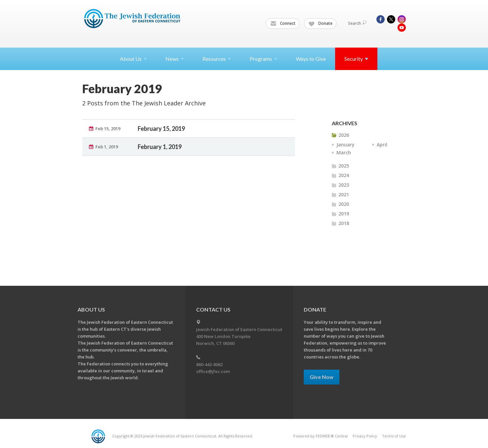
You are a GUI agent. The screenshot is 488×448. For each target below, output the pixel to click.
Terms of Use (394, 436)
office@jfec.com (213, 371)
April (382, 145)
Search (357, 23)
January (346, 145)
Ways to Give (311, 59)
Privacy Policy (365, 436)
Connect (283, 23)
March (344, 152)
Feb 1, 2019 (107, 147)
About (133, 59)
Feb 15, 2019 (108, 129)
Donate (321, 23)
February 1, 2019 (160, 147)
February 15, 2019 (161, 129)
